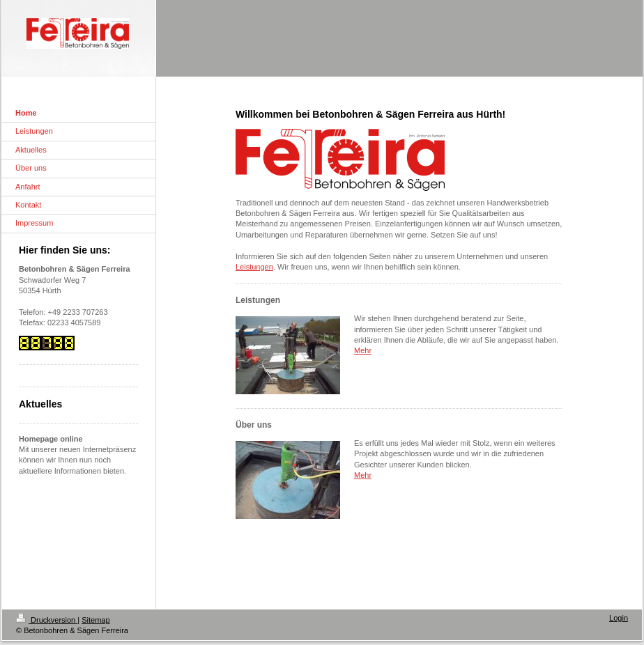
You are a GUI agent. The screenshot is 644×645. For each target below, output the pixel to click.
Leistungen (254, 267)
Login (619, 618)
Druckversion (47, 620)
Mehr (363, 350)
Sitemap (95, 620)
